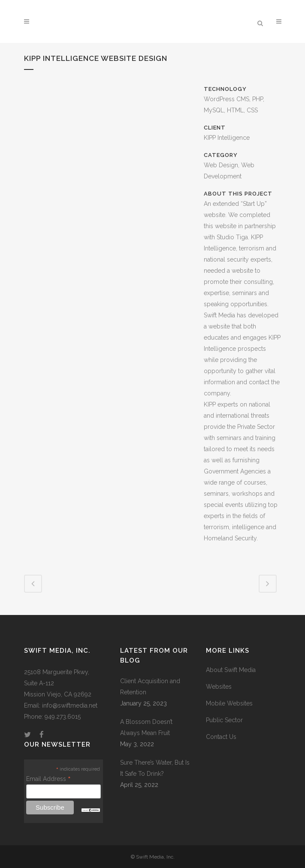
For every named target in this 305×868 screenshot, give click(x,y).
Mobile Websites (229, 703)
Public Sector (224, 720)
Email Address (48, 779)
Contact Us (221, 737)
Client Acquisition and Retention (150, 687)
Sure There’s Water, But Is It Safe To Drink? (155, 768)
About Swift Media (231, 670)
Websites (219, 687)
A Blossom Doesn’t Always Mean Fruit (146, 727)
